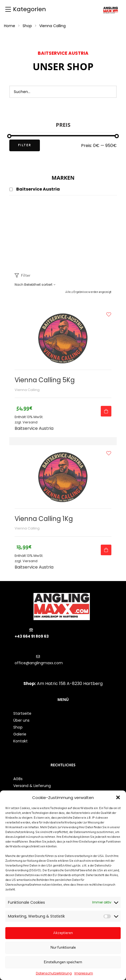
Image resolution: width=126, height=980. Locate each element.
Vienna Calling (27, 390)
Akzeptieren (63, 933)
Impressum (84, 973)
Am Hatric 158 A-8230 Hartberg (70, 684)
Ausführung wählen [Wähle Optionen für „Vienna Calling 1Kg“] (106, 550)
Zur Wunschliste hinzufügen (109, 314)
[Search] (110, 92)
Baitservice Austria (34, 428)
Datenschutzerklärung (54, 973)
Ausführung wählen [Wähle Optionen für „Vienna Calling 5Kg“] (106, 411)
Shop (27, 26)
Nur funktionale (63, 948)
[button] (118, 797)
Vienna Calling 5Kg (45, 380)
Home (10, 26)
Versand (30, 422)
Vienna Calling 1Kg (44, 519)
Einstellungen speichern (63, 962)
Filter (25, 145)
